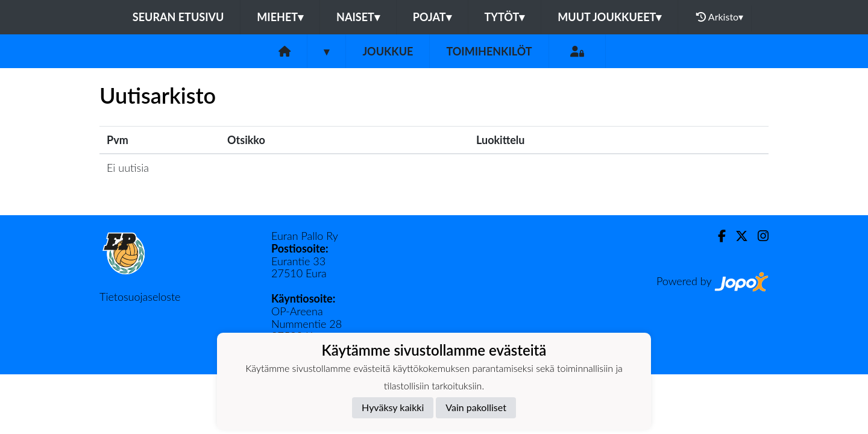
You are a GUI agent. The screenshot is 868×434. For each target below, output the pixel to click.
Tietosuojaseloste (140, 297)
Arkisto (720, 17)
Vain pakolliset (476, 407)
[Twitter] (737, 236)
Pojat (432, 17)
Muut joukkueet (609, 17)
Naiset (358, 17)
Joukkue (388, 51)
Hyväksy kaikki (393, 407)
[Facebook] (717, 236)
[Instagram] (758, 236)
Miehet (280, 17)
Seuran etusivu (178, 17)
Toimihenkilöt (489, 51)
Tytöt (505, 17)
